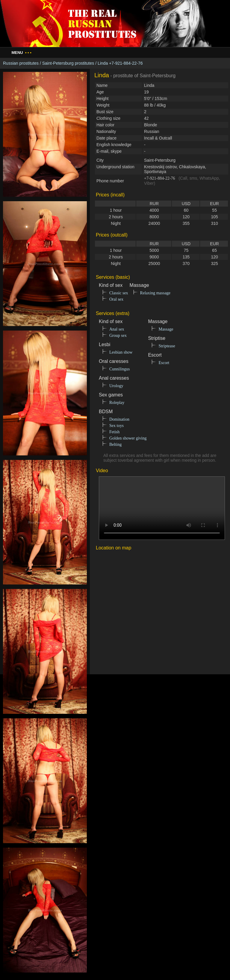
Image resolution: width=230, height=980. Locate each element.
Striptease (167, 346)
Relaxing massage (155, 293)
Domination (119, 419)
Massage (166, 329)
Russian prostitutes (21, 63)
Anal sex (117, 329)
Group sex (118, 335)
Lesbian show (121, 352)
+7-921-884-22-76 (160, 178)
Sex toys (116, 426)
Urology (116, 386)
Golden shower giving (128, 438)
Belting (115, 444)
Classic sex (119, 293)
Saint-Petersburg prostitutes (68, 63)
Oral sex (116, 299)
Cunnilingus (119, 369)
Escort (164, 363)
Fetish (114, 432)
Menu (21, 53)
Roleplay (117, 403)
